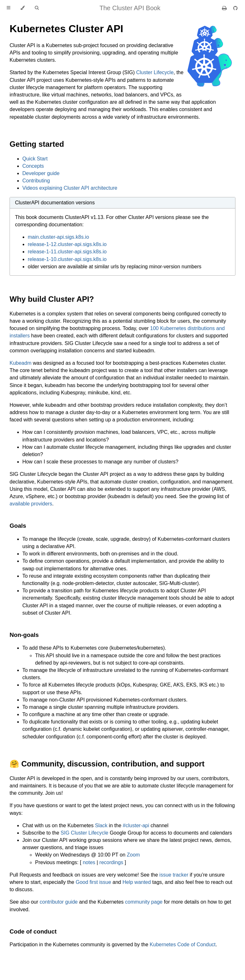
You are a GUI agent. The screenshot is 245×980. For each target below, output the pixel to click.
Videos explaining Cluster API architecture (70, 188)
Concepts (33, 166)
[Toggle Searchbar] (37, 8)
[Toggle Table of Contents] (8, 8)
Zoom (134, 855)
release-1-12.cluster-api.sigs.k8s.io (67, 244)
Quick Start (35, 159)
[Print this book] (225, 8)
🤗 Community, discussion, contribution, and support (107, 764)
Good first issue (93, 882)
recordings (111, 862)
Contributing (36, 181)
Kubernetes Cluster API (66, 29)
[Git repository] (235, 8)
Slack (101, 825)
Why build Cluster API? (52, 299)
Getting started (37, 144)
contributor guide (59, 902)
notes (89, 862)
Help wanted (137, 882)
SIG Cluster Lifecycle (84, 833)
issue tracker (174, 875)
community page (144, 902)
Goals (18, 526)
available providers (31, 504)
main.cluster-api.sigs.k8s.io (58, 237)
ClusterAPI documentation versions (55, 203)
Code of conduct (33, 931)
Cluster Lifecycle (155, 72)
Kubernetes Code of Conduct (182, 945)
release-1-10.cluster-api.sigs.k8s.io (67, 259)
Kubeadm (21, 363)
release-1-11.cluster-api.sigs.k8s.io (67, 252)
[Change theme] (22, 8)
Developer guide (41, 173)
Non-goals (24, 635)
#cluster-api (136, 825)
